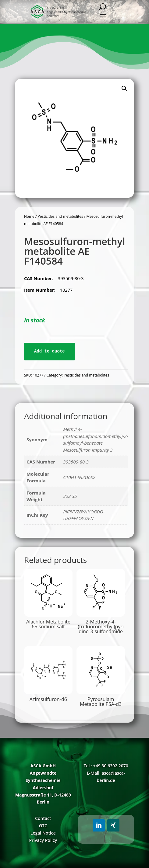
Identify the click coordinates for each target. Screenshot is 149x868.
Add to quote (50, 351)
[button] (124, 89)
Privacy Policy (43, 840)
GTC (43, 826)
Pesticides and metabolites (60, 216)
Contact (43, 818)
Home (29, 216)
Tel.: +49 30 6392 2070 (106, 766)
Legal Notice (43, 833)
